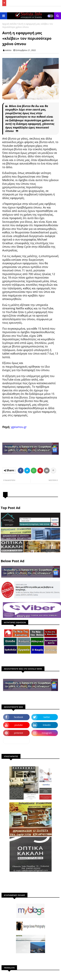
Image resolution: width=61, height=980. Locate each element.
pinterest (19, 733)
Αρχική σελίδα (9, 24)
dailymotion (16, 741)
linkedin (47, 725)
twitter (47, 717)
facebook (19, 717)
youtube (19, 725)
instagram (47, 733)
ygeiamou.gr (19, 427)
